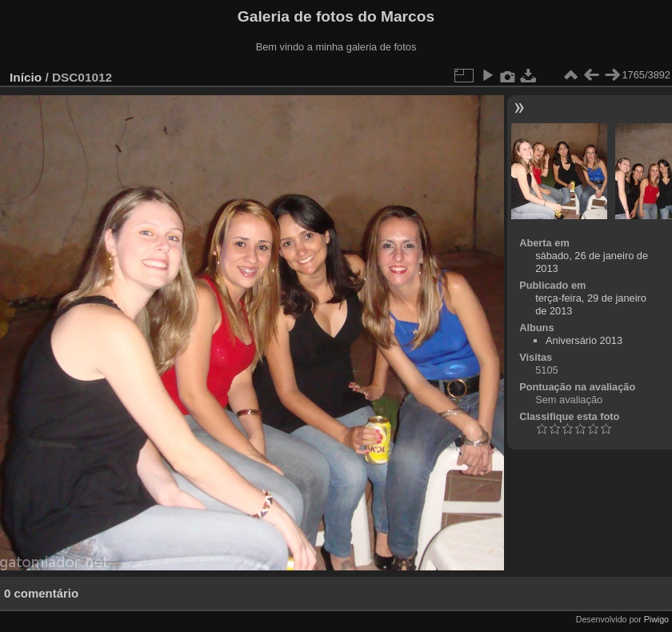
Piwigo (656, 619)
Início (26, 77)
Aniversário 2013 (584, 340)
